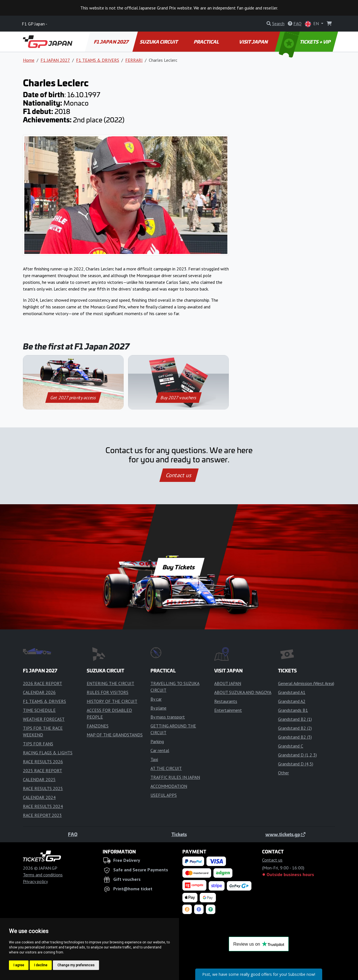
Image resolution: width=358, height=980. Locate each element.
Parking (157, 741)
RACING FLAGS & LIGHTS (48, 753)
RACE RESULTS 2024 (43, 806)
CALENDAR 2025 (39, 779)
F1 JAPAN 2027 (112, 42)
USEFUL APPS (164, 795)
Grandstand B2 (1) (295, 719)
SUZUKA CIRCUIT (159, 42)
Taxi (154, 759)
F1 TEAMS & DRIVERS (98, 60)
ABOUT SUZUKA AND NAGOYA (243, 692)
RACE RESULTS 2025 (43, 788)
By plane (158, 708)
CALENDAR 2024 (39, 797)
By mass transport (168, 717)
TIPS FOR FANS (38, 744)
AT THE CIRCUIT (166, 768)
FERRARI (134, 60)
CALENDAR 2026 (39, 692)
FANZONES (98, 726)
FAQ (73, 834)
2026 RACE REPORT (43, 683)
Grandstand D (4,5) (296, 764)
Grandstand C (291, 746)
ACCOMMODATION (169, 786)
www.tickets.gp (285, 834)
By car (156, 699)
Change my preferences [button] (76, 965)
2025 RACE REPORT (43, 770)
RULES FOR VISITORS (108, 692)
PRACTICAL (207, 42)
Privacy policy (35, 881)
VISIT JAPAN (254, 42)
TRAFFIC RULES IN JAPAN (175, 777)
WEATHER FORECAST (44, 719)
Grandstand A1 (292, 692)
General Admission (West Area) (306, 683)
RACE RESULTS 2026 (43, 762)
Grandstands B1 (293, 710)
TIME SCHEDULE (39, 710)
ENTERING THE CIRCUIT (110, 683)
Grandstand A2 (292, 701)
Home (29, 60)
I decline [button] (41, 965)
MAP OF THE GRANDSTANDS (115, 735)
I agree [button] (19, 965)
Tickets (179, 834)
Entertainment (228, 710)
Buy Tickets (179, 567)
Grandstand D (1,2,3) (297, 755)
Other (283, 773)
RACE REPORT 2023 (42, 815)
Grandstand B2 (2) (295, 728)
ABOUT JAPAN (228, 683)
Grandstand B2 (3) (295, 737)
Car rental (160, 750)
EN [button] (312, 24)
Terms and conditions (43, 875)
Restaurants (226, 701)
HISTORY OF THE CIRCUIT (112, 701)
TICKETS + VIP (305, 42)
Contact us (179, 475)
